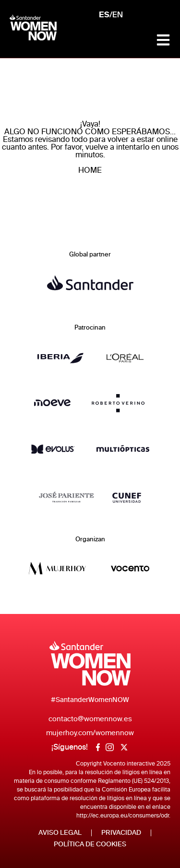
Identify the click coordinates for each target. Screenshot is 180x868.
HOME (90, 170)
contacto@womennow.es (90, 719)
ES (104, 15)
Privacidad (121, 833)
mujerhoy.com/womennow (90, 733)
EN (118, 15)
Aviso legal (60, 833)
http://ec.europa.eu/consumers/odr (123, 816)
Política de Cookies (90, 844)
